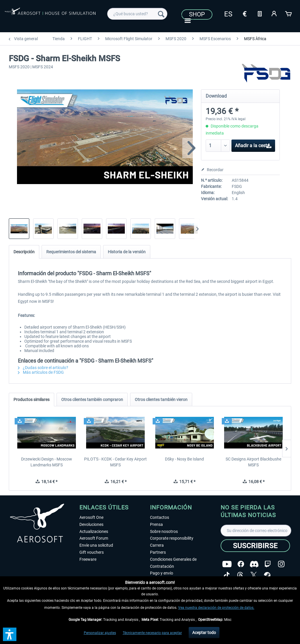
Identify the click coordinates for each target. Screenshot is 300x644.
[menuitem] (137, 14)
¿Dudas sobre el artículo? (43, 368)
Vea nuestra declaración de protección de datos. (216, 608)
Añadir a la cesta (253, 145)
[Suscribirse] (255, 546)
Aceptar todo (204, 633)
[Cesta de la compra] (289, 13)
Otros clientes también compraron (92, 400)
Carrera (157, 545)
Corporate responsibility (172, 538)
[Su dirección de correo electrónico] (256, 531)
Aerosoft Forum (94, 538)
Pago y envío (162, 573)
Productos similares (31, 400)
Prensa (156, 524)
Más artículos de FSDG (41, 372)
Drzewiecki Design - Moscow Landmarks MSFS (47, 462)
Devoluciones (91, 524)
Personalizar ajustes (100, 633)
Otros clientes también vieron (161, 400)
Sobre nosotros (164, 531)
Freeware (88, 559)
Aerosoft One (91, 517)
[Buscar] (161, 14)
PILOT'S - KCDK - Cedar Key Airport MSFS (115, 462)
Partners (158, 552)
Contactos (160, 517)
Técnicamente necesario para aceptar (152, 633)
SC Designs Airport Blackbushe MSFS (253, 462)
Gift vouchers (92, 552)
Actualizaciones (94, 531)
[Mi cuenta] (274, 13)
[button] (10, 634)
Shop (197, 14)
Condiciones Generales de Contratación (173, 563)
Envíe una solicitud (96, 545)
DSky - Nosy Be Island (184, 459)
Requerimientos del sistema (71, 252)
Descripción (24, 252)
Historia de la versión (127, 252)
